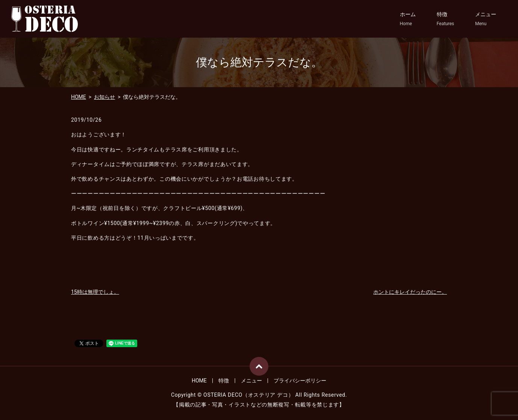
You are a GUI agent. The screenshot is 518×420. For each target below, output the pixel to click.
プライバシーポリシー (300, 381)
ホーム (408, 19)
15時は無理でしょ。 (95, 292)
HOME (79, 97)
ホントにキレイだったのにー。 (410, 292)
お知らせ (105, 97)
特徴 (445, 19)
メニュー (486, 19)
